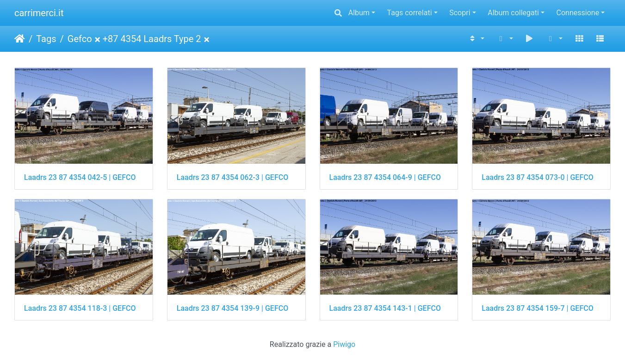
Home (20, 39)
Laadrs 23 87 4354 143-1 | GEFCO (385, 308)
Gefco (80, 39)
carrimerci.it (39, 13)
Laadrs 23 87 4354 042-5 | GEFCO (80, 177)
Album (359, 13)
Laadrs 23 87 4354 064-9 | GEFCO (385, 177)
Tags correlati (410, 13)
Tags (46, 39)
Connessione (578, 13)
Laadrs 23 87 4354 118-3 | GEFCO (80, 308)
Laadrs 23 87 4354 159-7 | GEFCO (537, 308)
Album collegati (513, 13)
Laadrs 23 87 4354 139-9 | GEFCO (232, 308)
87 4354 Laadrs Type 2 (155, 39)
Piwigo (344, 344)
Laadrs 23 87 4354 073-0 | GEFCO (537, 177)
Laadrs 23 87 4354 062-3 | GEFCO (232, 177)
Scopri (460, 13)
